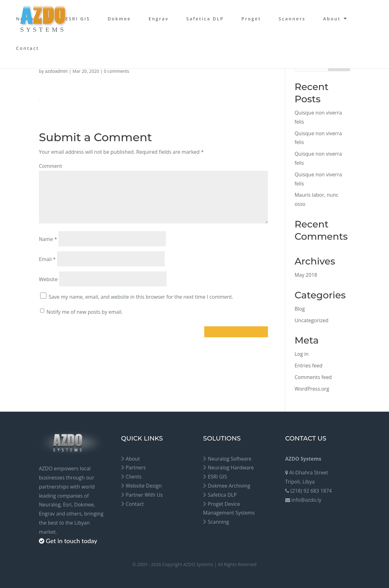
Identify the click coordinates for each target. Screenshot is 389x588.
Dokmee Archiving (229, 486)
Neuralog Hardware (231, 468)
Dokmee (119, 19)
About (332, 19)
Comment (51, 166)
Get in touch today (72, 541)
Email (47, 259)
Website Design (144, 486)
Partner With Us (144, 495)
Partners (136, 468)
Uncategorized (312, 320)
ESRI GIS (78, 19)
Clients (134, 477)
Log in (302, 354)
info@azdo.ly (306, 500)
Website (48, 279)
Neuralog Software (229, 459)
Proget (251, 19)
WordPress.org (312, 389)
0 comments (117, 71)
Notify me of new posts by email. (85, 312)
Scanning (218, 522)
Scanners (292, 19)
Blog (300, 309)
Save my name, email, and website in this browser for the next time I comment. (141, 297)
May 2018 (306, 275)
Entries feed (309, 366)
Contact (27, 48)
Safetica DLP (205, 19)
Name (48, 239)
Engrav (159, 19)
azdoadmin (56, 71)
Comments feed (313, 377)
